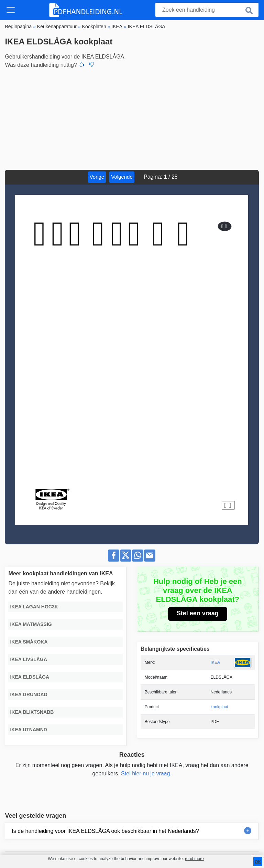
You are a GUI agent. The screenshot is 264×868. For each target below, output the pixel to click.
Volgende (122, 177)
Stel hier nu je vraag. (146, 773)
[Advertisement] (132, 118)
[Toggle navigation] (11, 10)
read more (194, 859)
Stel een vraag (198, 613)
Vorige (97, 177)
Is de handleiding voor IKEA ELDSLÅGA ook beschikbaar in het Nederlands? (105, 831)
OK (258, 862)
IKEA (215, 662)
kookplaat (219, 707)
